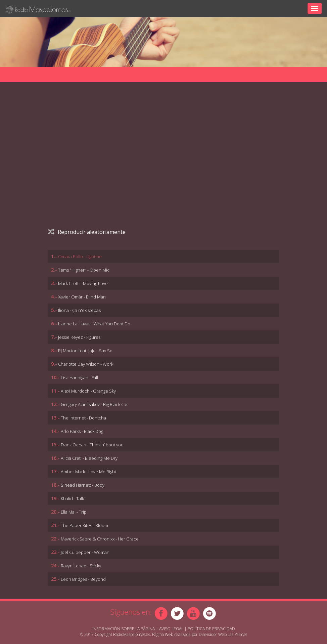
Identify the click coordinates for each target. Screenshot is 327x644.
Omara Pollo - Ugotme (80, 256)
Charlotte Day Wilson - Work (86, 364)
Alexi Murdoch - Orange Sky (88, 391)
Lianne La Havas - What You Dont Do (94, 324)
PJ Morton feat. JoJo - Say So (85, 351)
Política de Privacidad (211, 629)
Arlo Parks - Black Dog (82, 431)
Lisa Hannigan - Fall (79, 377)
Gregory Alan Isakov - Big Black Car (94, 404)
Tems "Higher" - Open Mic (84, 270)
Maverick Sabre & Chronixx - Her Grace (100, 539)
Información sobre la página (124, 629)
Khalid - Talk (72, 498)
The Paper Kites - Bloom (84, 525)
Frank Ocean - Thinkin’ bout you (92, 445)
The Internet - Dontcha (83, 418)
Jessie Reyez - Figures (79, 337)
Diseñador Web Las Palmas (223, 634)
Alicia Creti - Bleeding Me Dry (89, 458)
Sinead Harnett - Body (83, 485)
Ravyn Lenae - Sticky (81, 566)
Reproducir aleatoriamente (87, 232)
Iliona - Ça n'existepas (79, 310)
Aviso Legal (171, 629)
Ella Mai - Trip (74, 512)
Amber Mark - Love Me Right (88, 472)
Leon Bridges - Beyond (83, 579)
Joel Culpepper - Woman (85, 552)
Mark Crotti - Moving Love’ (83, 283)
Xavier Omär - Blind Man (82, 297)
